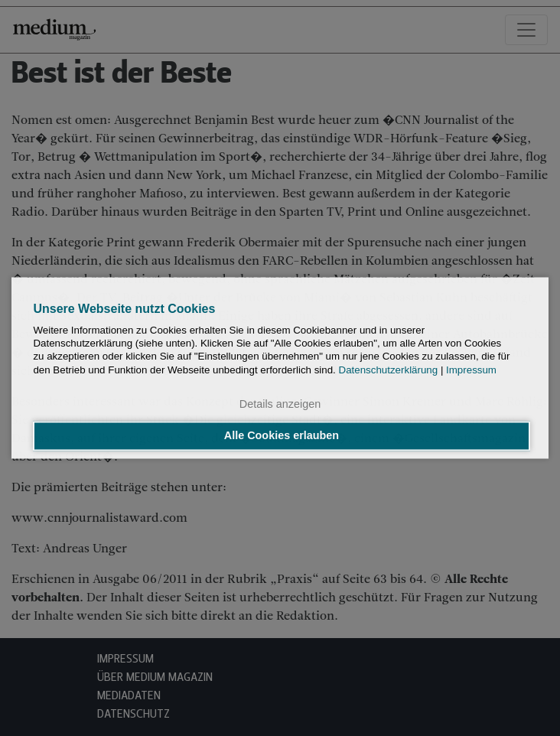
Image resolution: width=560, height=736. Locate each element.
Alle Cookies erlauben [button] (282, 436)
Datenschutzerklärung (389, 370)
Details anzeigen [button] (280, 404)
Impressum (471, 370)
